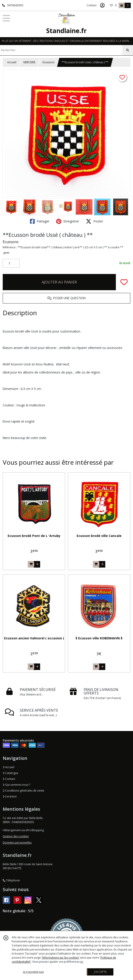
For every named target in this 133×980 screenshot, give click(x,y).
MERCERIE (29, 62)
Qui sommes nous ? (16, 785)
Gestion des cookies (16, 836)
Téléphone (11, 880)
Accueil (12, 62)
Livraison (10, 796)
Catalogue (10, 773)
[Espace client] (102, 5)
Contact (92, 5)
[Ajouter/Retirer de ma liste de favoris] (124, 282)
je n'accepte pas (33, 972)
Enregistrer (68, 221)
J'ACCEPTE (100, 972)
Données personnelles (17, 843)
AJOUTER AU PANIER (59, 282)
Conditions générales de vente (23, 791)
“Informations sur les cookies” (60, 958)
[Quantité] (11, 263)
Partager (40, 221)
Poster (94, 221)
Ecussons (48, 62)
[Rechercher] (128, 50)
